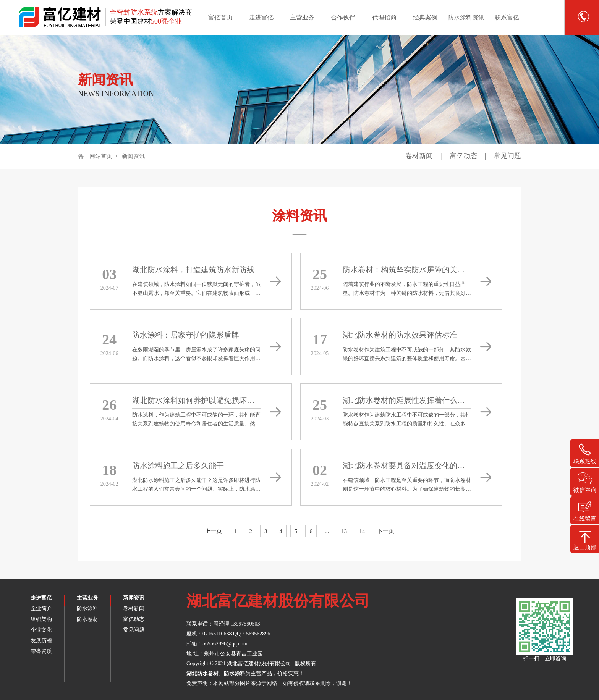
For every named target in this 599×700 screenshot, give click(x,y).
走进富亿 (261, 17)
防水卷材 (87, 619)
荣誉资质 (41, 651)
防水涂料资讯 (466, 17)
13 (344, 531)
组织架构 (41, 619)
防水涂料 (87, 609)
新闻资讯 (133, 156)
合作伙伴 (343, 17)
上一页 (213, 531)
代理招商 (384, 17)
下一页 (386, 531)
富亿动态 (463, 156)
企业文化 (41, 630)
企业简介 (41, 609)
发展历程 (41, 641)
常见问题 (507, 156)
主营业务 (302, 17)
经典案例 (425, 17)
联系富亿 (507, 17)
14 (362, 531)
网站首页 (101, 156)
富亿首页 (220, 17)
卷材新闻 (419, 156)
